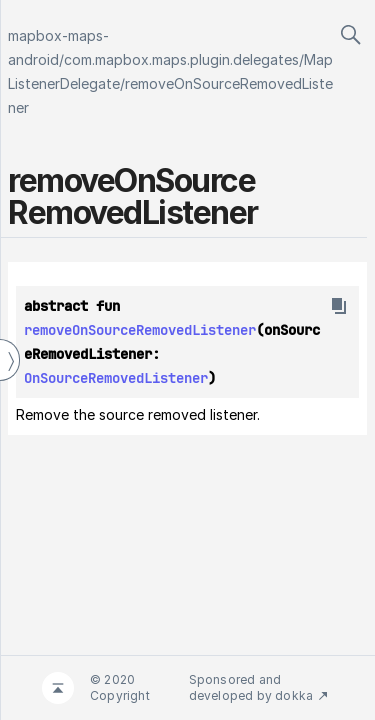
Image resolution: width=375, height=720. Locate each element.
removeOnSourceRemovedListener (140, 330)
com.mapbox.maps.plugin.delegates (181, 59)
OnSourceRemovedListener (116, 378)
